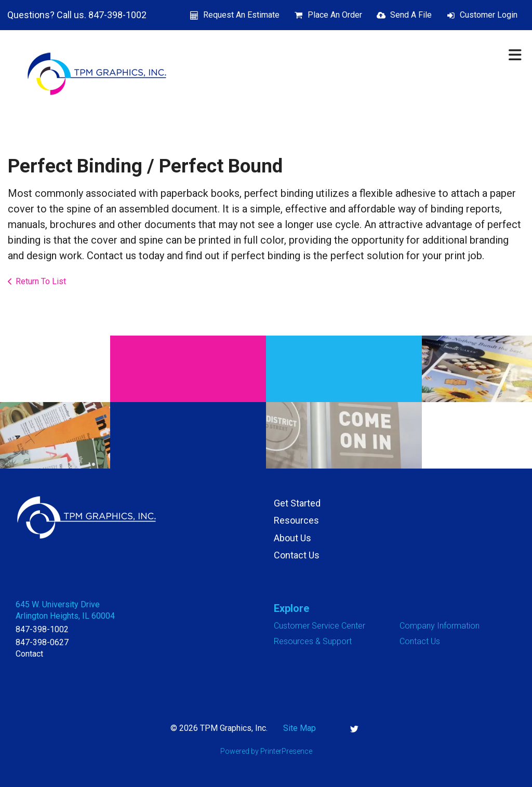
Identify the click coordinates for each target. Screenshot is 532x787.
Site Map (300, 728)
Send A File (411, 15)
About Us (292, 538)
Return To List (41, 281)
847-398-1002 (42, 629)
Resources (296, 520)
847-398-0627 (42, 642)
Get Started (297, 503)
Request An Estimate (241, 15)
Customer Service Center (320, 626)
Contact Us (297, 555)
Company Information (440, 626)
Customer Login (489, 15)
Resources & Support (313, 641)
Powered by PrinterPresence (266, 751)
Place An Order (335, 15)
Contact (29, 654)
